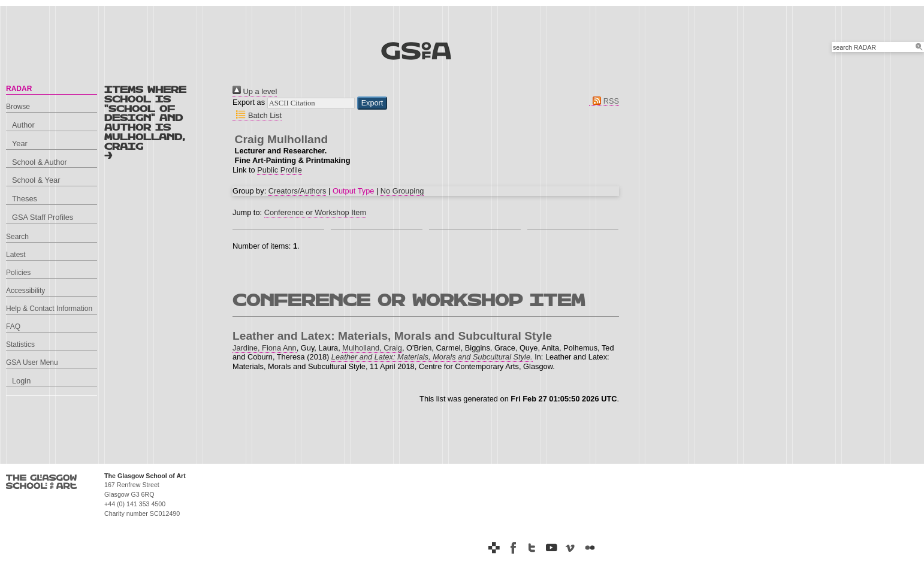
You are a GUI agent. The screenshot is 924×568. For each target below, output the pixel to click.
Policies (18, 273)
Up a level (255, 91)
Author (23, 125)
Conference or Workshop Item (315, 212)
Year (20, 143)
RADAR (19, 89)
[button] (372, 103)
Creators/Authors (298, 191)
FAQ (13, 327)
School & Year (36, 180)
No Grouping (402, 191)
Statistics (20, 345)
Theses (25, 199)
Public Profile (280, 170)
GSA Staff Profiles (43, 217)
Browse (18, 107)
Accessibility (25, 291)
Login (21, 381)
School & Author (40, 162)
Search (17, 237)
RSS (604, 101)
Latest (16, 255)
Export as (249, 102)
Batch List (257, 115)
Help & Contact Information (49, 309)
